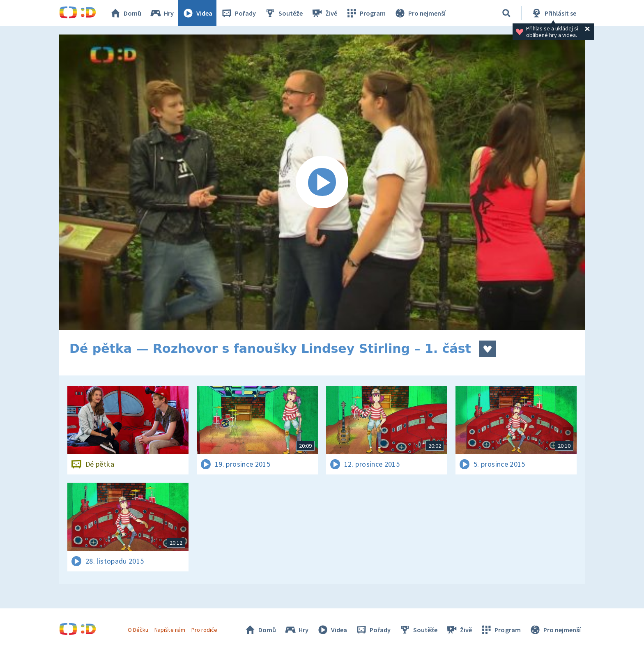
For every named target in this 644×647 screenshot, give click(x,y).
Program (366, 13)
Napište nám (170, 630)
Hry (162, 13)
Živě (324, 13)
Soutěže (283, 13)
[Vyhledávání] (506, 13)
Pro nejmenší (420, 13)
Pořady (238, 13)
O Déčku (138, 630)
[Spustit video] (322, 182)
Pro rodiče (204, 630)
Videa (197, 13)
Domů (125, 13)
